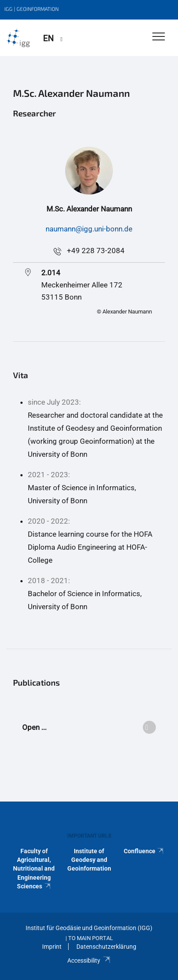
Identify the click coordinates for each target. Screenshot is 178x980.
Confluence (144, 851)
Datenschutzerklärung (106, 947)
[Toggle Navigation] (159, 37)
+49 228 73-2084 (96, 251)
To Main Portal (91, 938)
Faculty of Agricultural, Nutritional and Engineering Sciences (34, 869)
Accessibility (89, 960)
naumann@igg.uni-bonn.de (89, 229)
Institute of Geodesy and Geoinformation (89, 860)
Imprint (52, 947)
